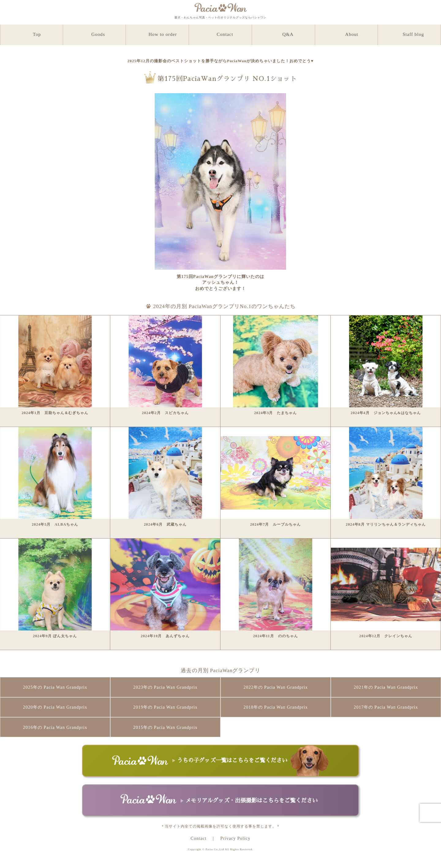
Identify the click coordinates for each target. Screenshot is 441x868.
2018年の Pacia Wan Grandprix (276, 707)
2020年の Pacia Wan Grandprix (55, 707)
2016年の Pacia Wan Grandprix (55, 727)
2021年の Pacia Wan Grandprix (386, 687)
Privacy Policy (235, 838)
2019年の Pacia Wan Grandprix (165, 707)
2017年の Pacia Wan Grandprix (386, 707)
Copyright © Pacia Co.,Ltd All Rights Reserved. (220, 849)
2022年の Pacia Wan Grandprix (276, 687)
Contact (198, 838)
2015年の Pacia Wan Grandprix (165, 727)
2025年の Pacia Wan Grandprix (55, 687)
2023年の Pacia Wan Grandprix (165, 687)
